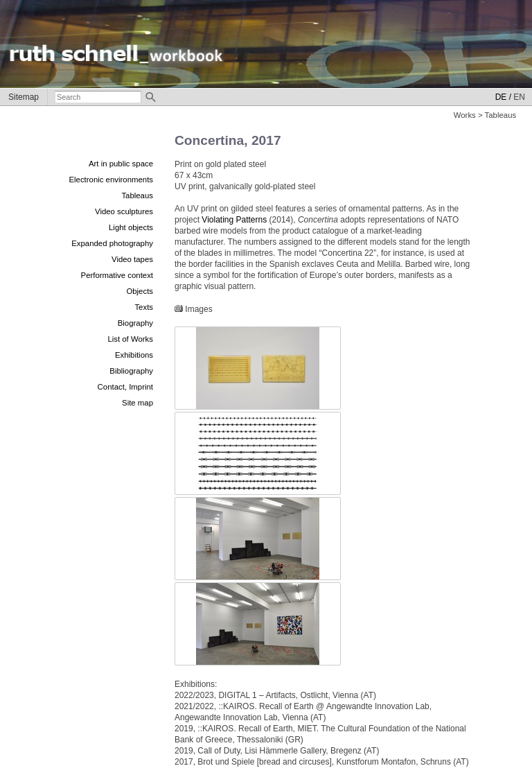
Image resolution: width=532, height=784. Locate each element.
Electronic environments (111, 180)
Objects (140, 291)
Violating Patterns (234, 220)
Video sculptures (124, 211)
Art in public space (121, 164)
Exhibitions (134, 355)
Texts (144, 307)
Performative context (117, 275)
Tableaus (137, 195)
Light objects (131, 227)
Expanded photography (112, 243)
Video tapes (132, 259)
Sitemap (24, 97)
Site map (138, 403)
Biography (135, 323)
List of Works (130, 339)
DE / (503, 97)
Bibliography (131, 371)
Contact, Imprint (125, 387)
